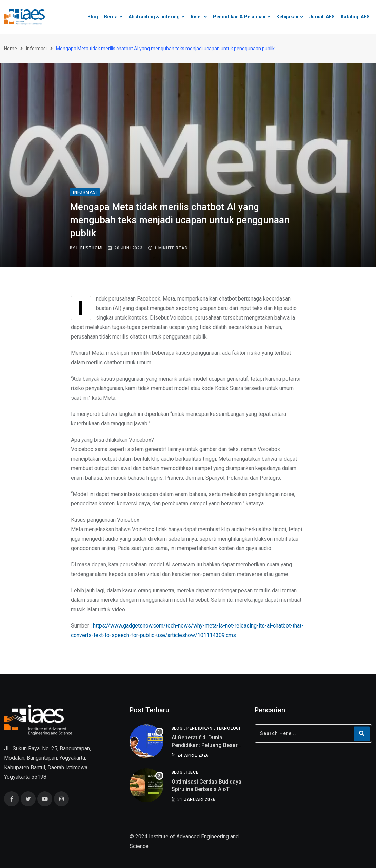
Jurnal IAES (322, 17)
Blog (93, 17)
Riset (196, 17)
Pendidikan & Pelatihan (239, 17)
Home (11, 49)
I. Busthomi (90, 248)
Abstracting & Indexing (154, 17)
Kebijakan (287, 17)
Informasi (36, 49)
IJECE (193, 772)
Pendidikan (200, 728)
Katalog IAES (355, 17)
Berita (111, 17)
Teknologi (228, 728)
